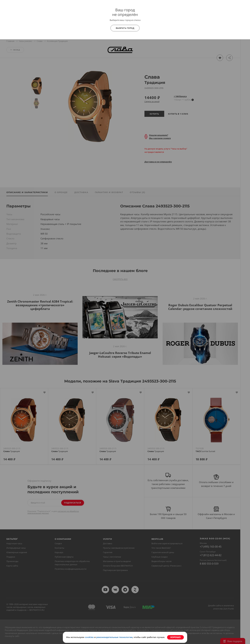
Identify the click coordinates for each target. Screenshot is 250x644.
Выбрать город (125, 28)
